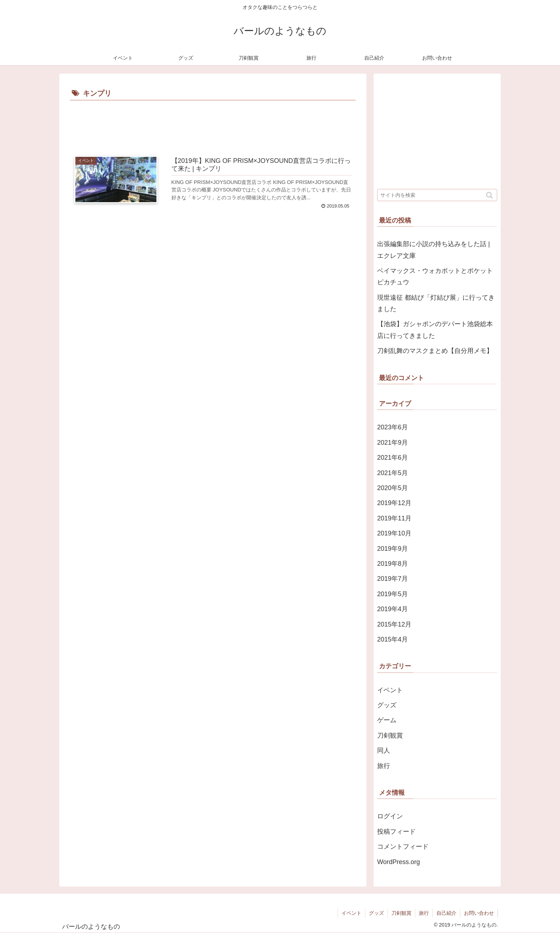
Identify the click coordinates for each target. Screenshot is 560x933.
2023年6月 (392, 427)
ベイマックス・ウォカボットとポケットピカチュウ (435, 276)
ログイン (390, 816)
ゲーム (387, 720)
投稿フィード (396, 832)
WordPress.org (399, 862)
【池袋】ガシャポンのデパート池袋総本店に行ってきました (435, 330)
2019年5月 (392, 594)
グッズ (387, 705)
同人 (384, 750)
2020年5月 (392, 488)
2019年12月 (394, 503)
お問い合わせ (479, 913)
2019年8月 (392, 564)
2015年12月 (394, 624)
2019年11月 (394, 518)
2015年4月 (392, 639)
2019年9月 (392, 549)
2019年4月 (392, 609)
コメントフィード (403, 847)
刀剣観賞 (390, 735)
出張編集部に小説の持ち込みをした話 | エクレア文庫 (434, 250)
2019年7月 (392, 579)
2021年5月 (392, 473)
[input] (437, 195)
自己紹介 (446, 913)
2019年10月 (394, 533)
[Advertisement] (213, 123)
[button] (490, 195)
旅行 (384, 766)
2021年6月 (392, 458)
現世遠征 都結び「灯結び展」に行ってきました (436, 303)
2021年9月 (392, 443)
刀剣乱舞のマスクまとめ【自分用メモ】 (435, 351)
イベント (390, 690)
